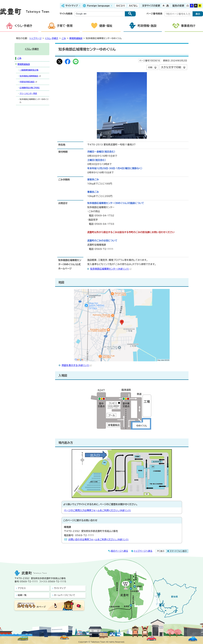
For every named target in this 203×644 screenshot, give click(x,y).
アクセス (22, 588)
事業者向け (188, 26)
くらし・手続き (23, 26)
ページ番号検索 (154, 14)
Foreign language (98, 6)
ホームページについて (65, 595)
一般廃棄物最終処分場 (29, 70)
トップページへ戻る (143, 551)
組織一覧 (22, 595)
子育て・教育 (65, 26)
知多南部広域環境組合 (30, 76)
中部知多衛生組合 (28, 82)
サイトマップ (72, 6)
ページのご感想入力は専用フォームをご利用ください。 (97, 510)
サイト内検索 (66, 14)
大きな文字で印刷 (171, 67)
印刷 (150, 67)
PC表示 (161, 551)
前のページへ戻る (120, 551)
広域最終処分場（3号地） (30, 88)
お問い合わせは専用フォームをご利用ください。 (98, 539)
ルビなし (133, 6)
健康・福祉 (106, 26)
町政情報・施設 (147, 26)
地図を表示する (77, 365)
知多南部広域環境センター (111, 269)
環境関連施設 (76, 38)
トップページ (36, 38)
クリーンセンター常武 (28, 93)
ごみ (64, 38)
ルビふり (120, 6)
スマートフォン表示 (178, 551)
